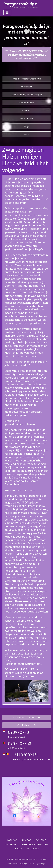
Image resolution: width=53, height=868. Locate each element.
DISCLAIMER (33, 849)
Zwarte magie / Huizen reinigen (27, 94)
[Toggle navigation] (7, 12)
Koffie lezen (26, 87)
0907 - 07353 (20, 744)
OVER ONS (12, 840)
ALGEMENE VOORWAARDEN (34, 844)
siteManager (20, 859)
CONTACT (41, 840)
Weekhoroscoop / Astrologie (27, 79)
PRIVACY (18, 849)
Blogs (27, 126)
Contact (27, 134)
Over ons (27, 110)
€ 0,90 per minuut (16, 737)
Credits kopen (27, 725)
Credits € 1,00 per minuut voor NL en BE (31, 759)
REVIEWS (27, 840)
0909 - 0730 (18, 732)
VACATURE (11, 844)
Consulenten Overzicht (27, 717)
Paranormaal (27, 118)
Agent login (41, 864)
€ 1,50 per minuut (16, 748)
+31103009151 (25, 755)
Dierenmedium (26, 102)
